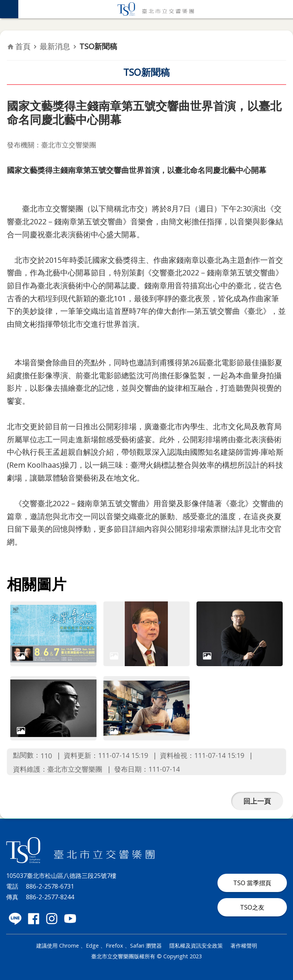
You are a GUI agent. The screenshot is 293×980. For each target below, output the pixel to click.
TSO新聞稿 (98, 46)
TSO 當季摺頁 (252, 883)
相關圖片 (37, 584)
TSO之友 (252, 907)
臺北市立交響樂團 (156, 9)
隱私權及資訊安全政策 (196, 946)
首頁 (23, 46)
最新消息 (55, 46)
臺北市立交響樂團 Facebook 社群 (34, 919)
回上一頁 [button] (257, 801)
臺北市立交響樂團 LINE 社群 (15, 919)
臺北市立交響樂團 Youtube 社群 (70, 919)
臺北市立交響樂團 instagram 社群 (52, 919)
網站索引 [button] (9, 9)
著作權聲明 (244, 946)
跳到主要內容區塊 (4, 4)
